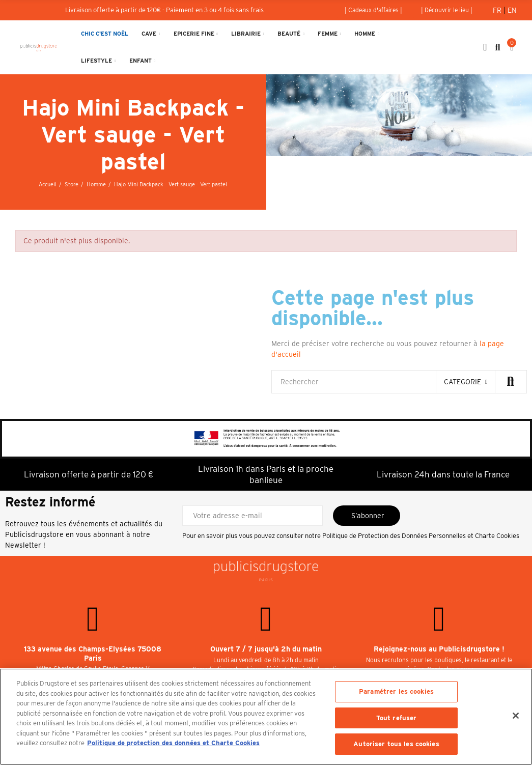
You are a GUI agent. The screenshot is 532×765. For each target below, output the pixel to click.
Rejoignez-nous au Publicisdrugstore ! (439, 649)
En (512, 10)
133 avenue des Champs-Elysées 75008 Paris (93, 654)
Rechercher (511, 382)
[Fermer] (516, 716)
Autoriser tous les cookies (396, 744)
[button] (373, 10)
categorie (463, 382)
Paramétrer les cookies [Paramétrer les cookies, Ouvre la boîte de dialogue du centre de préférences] (396, 691)
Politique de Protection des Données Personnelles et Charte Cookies (421, 536)
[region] (266, 717)
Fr (498, 10)
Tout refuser (397, 718)
